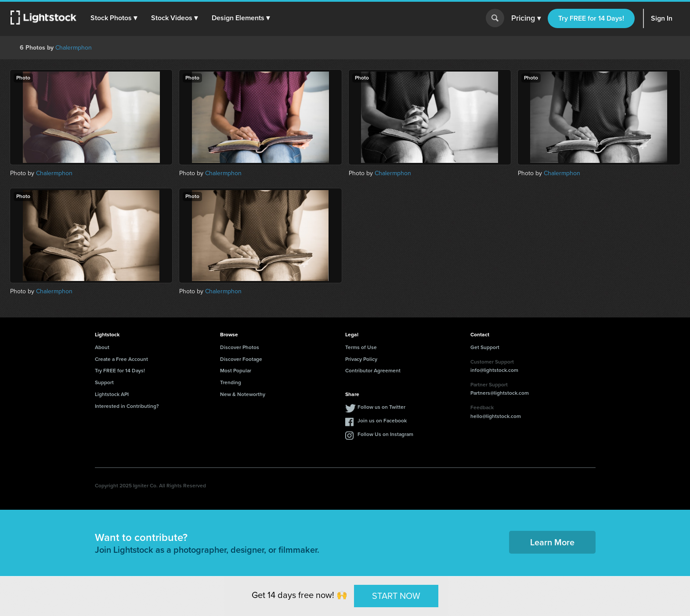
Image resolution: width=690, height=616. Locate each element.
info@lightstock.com (494, 370)
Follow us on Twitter (381, 407)
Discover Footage (241, 359)
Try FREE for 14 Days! (591, 18)
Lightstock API (112, 394)
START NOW (396, 596)
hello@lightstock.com (496, 416)
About (102, 347)
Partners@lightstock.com (500, 393)
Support (104, 382)
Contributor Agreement (373, 371)
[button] (114, 18)
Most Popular (236, 371)
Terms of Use (361, 347)
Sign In (662, 18)
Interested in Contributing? (127, 406)
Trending (231, 382)
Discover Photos (240, 347)
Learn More (552, 542)
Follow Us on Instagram (385, 434)
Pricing (526, 18)
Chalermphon (74, 48)
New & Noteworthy (243, 394)
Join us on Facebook (382, 421)
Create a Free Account (121, 359)
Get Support (485, 347)
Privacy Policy (361, 359)
